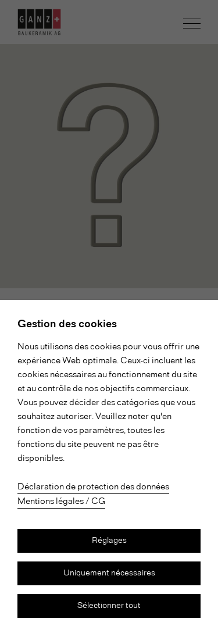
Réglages (109, 541)
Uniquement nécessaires (109, 573)
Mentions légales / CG (61, 502)
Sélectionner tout (109, 606)
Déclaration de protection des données (93, 487)
